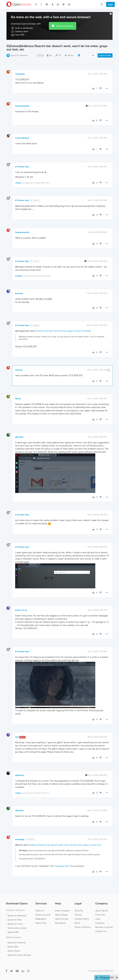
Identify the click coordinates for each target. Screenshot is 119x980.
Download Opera (64, 17)
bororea (19, 284)
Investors (100, 914)
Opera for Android (16, 934)
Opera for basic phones (19, 946)
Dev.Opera (60, 914)
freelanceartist (22, 97)
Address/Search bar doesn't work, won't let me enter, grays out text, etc (65, 836)
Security (79, 902)
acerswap (20, 830)
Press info (100, 906)
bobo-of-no (21, 601)
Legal (78, 894)
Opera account (43, 906)
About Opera (102, 902)
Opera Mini (13, 938)
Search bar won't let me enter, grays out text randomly (64, 322)
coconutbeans (22, 129)
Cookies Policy (82, 910)
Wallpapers (41, 910)
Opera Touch (14, 942)
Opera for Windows (19, 46)
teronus (19, 361)
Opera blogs (61, 906)
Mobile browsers (14, 928)
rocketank (20, 65)
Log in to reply (105, 46)
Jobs (98, 910)
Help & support (63, 902)
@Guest (35, 191)
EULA (77, 914)
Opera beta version (17, 919)
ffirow (18, 390)
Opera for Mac (15, 911)
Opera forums (62, 910)
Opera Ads (41, 914)
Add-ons (40, 902)
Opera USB (13, 923)
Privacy (78, 906)
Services (41, 894)
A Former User (22, 158)
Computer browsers (15, 901)
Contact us (101, 922)
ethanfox (19, 801)
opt (17, 728)
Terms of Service (83, 918)
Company (101, 894)
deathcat (20, 766)
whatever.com (62, 857)
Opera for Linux (15, 915)
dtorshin (19, 428)
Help (58, 894)
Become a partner (104, 918)
